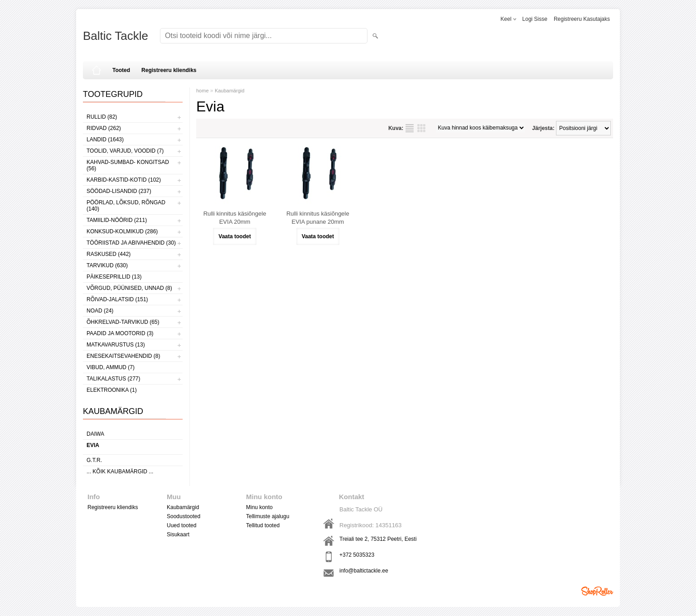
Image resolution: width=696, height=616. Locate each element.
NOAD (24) (100, 311)
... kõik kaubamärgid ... (120, 472)
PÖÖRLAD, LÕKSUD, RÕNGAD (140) (126, 206)
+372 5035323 (357, 555)
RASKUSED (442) (109, 254)
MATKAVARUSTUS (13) (116, 345)
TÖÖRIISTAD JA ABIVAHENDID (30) (131, 243)
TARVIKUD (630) (107, 265)
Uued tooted (181, 525)
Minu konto (259, 507)
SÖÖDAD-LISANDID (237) (119, 191)
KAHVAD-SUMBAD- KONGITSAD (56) (128, 165)
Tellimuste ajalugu (268, 516)
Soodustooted (184, 516)
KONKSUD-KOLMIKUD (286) (122, 231)
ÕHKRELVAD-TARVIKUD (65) (123, 322)
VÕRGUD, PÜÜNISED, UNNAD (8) (129, 288)
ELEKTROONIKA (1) (112, 390)
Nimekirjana (410, 128)
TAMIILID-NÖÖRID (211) (117, 220)
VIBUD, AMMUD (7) (111, 367)
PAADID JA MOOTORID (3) (120, 333)
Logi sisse (535, 19)
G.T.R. (94, 460)
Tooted (121, 70)
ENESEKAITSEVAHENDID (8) (123, 356)
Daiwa (95, 434)
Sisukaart (178, 534)
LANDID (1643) (105, 140)
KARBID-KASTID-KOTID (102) (124, 180)
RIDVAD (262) (104, 128)
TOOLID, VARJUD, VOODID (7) (125, 151)
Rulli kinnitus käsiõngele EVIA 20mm (235, 218)
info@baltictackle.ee (364, 571)
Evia (93, 445)
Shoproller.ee (597, 591)
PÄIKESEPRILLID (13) (114, 277)
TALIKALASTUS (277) (114, 379)
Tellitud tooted (263, 525)
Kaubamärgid (230, 91)
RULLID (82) (102, 117)
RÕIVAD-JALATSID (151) (117, 299)
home (203, 91)
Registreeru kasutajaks (582, 19)
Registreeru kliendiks (169, 70)
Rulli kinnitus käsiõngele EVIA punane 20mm (318, 218)
